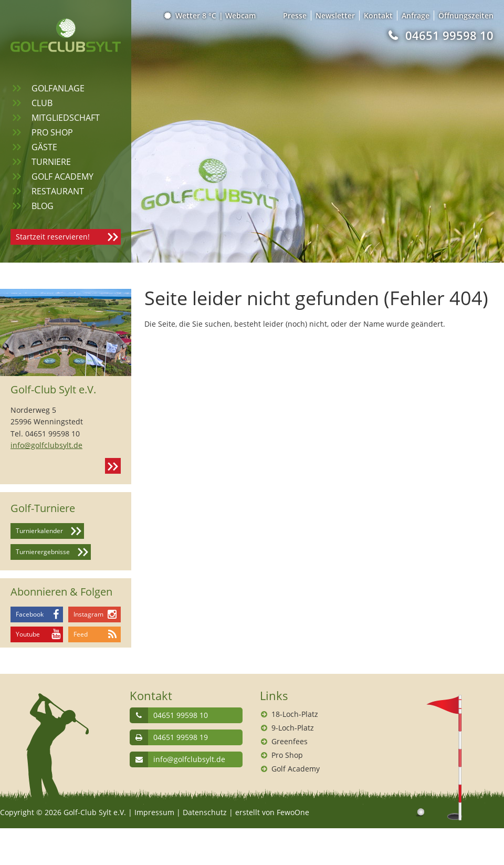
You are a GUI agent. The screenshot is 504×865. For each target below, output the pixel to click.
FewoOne (293, 812)
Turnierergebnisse (43, 552)
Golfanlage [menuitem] (58, 88)
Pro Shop (287, 755)
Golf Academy (296, 769)
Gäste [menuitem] (44, 147)
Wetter (191, 15)
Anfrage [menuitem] (416, 15)
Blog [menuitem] (43, 206)
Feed (81, 634)
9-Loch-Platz (293, 728)
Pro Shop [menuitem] (52, 132)
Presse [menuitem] (295, 15)
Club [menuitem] (42, 103)
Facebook (30, 614)
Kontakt (113, 466)
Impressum (154, 812)
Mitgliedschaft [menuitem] (66, 118)
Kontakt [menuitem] (378, 15)
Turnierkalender (39, 531)
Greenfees (290, 741)
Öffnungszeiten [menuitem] (466, 15)
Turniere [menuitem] (51, 162)
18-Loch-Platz (295, 714)
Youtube (28, 634)
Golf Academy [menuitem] (62, 176)
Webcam (240, 15)
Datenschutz (205, 812)
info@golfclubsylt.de (46, 445)
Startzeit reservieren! (53, 237)
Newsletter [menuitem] (335, 15)
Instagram (88, 614)
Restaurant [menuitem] (58, 191)
